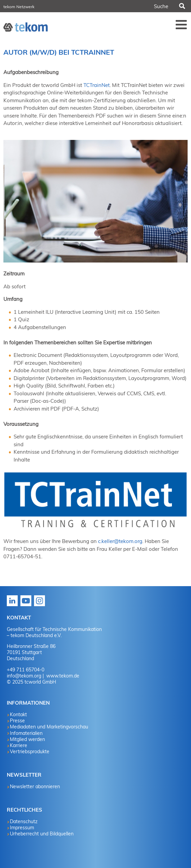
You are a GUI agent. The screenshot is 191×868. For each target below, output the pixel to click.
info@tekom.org (24, 676)
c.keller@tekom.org (120, 541)
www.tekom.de (62, 676)
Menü (181, 24)
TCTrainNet (97, 85)
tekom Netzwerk (19, 7)
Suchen (182, 6)
